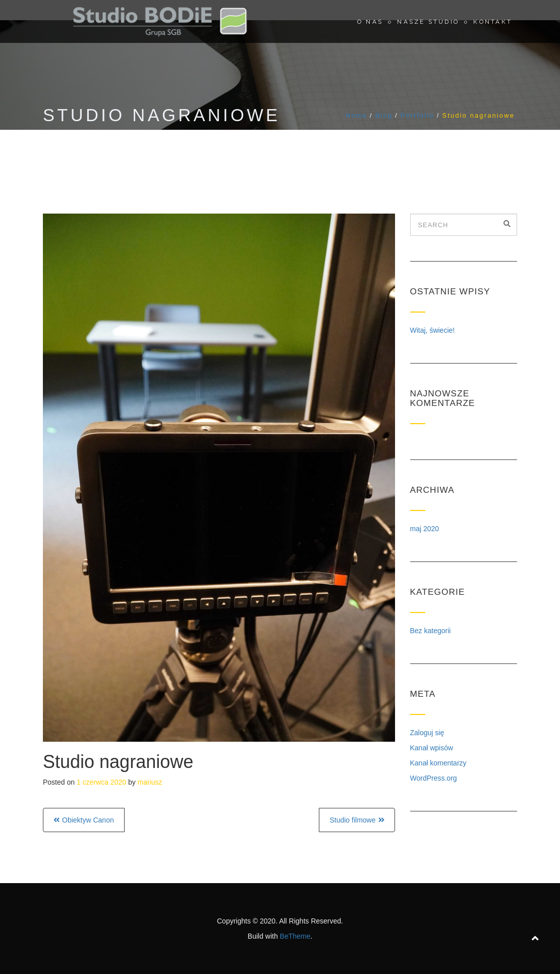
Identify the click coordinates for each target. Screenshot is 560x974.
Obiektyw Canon (88, 820)
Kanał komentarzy (438, 763)
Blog (384, 115)
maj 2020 (425, 529)
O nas (370, 22)
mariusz (150, 782)
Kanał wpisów (432, 748)
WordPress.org (434, 778)
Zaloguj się (427, 733)
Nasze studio (428, 22)
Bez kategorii (431, 631)
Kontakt (493, 22)
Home (356, 115)
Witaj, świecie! (433, 330)
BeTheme (295, 936)
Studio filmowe (352, 820)
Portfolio (417, 115)
